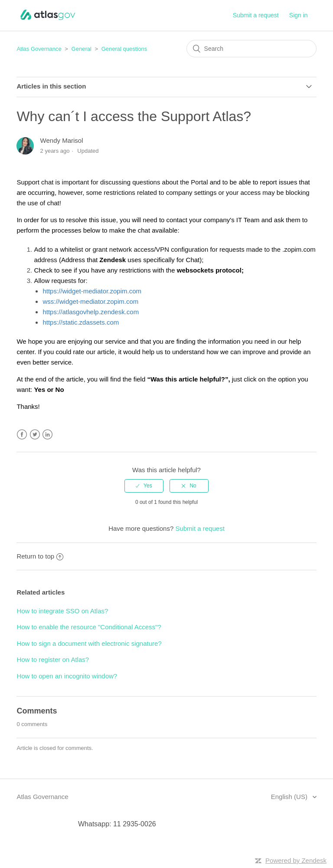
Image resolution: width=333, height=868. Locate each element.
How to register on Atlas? (53, 659)
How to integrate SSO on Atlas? (62, 611)
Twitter (35, 435)
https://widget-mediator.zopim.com (92, 291)
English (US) (290, 797)
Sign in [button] (299, 15)
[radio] (144, 486)
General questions (124, 49)
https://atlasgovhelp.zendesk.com (91, 312)
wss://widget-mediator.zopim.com (90, 301)
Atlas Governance (39, 49)
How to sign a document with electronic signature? (89, 643)
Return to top (40, 556)
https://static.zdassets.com (81, 322)
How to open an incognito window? (67, 676)
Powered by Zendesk (296, 860)
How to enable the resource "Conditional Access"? (89, 627)
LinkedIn (47, 435)
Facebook (22, 435)
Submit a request (256, 15)
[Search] (251, 49)
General (82, 49)
